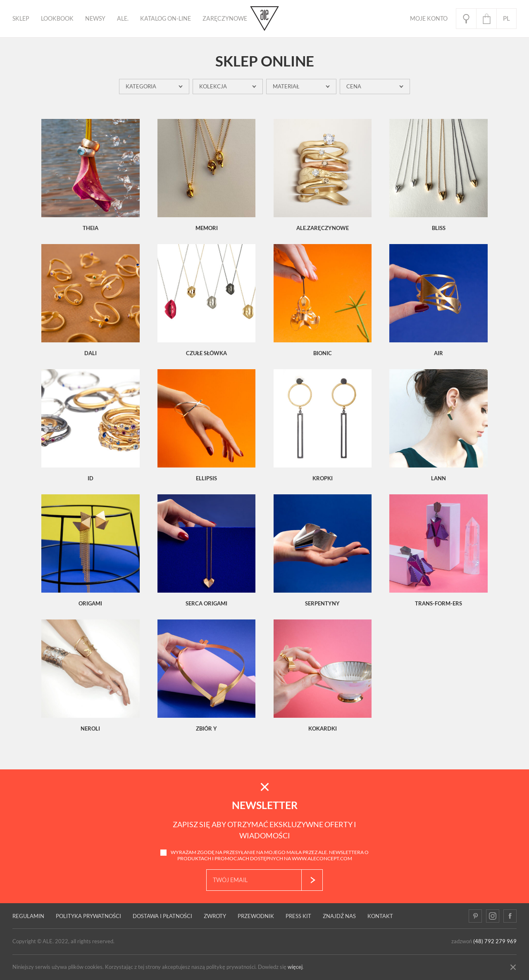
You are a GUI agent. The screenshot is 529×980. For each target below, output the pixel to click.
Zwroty (215, 916)
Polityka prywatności (88, 916)
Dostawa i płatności (162, 916)
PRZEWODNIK (256, 916)
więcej (295, 967)
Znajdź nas (339, 916)
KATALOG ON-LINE (166, 19)
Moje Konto (429, 19)
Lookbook (57, 19)
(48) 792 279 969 (495, 941)
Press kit (298, 916)
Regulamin (28, 916)
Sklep (21, 19)
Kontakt (380, 916)
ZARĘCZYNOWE (225, 19)
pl (506, 18)
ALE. (123, 19)
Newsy (95, 19)
